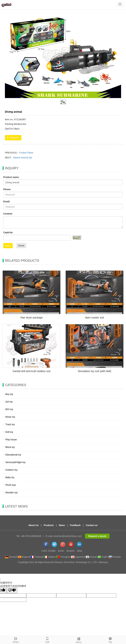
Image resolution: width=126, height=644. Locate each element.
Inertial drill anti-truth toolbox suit (31, 371)
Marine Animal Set (23, 158)
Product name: (11, 177)
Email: (7, 202)
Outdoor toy (11, 470)
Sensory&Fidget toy (15, 462)
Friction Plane (26, 153)
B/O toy (9, 409)
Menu (79, 640)
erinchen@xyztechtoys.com (68, 536)
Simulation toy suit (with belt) (94, 371)
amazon (71, 551)
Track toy (10, 424)
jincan (61, 551)
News (62, 525)
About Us (33, 525)
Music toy (10, 417)
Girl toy (9, 402)
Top (110, 640)
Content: (8, 214)
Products (49, 525)
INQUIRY (13, 138)
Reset (21, 246)
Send (8, 246)
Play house (11, 440)
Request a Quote (97, 536)
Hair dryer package (31, 318)
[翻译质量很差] (12, 590)
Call (47, 640)
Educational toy (13, 455)
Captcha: (8, 232)
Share (16, 640)
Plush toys (11, 485)
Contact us (92, 525)
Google (52, 551)
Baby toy (10, 477)
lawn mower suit (95, 318)
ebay (80, 551)
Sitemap (103, 562)
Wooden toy (11, 492)
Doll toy (9, 432)
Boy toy (9, 394)
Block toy (10, 447)
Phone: (7, 189)
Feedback (75, 525)
